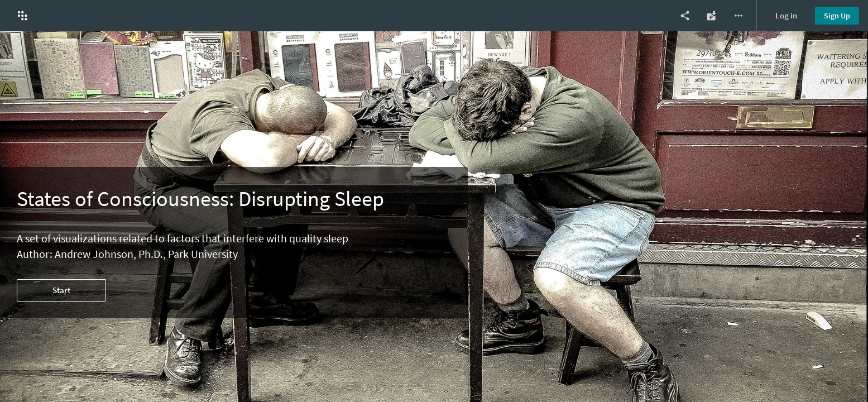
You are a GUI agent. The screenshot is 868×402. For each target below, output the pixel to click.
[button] (22, 16)
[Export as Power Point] (712, 16)
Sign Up (837, 16)
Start (61, 290)
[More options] (738, 16)
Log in (786, 15)
